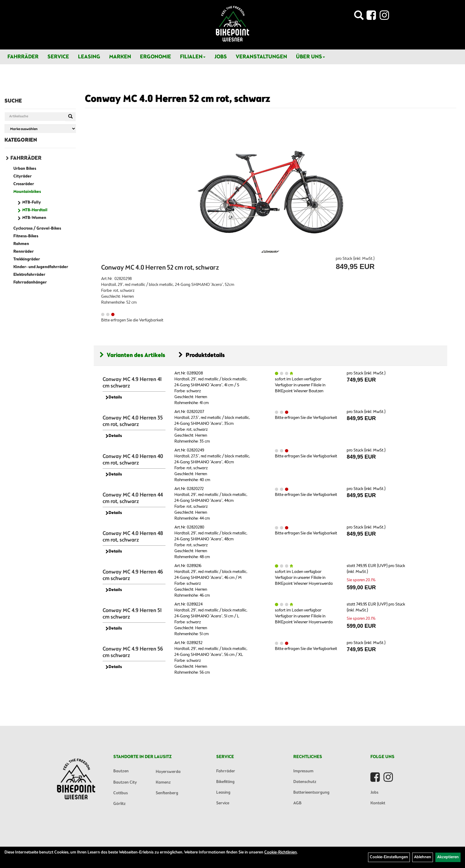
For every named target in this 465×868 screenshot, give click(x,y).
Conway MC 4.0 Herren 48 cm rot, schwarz (133, 537)
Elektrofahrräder (29, 275)
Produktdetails (202, 355)
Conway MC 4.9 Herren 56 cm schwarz (133, 652)
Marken (120, 57)
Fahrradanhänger (30, 282)
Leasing (89, 57)
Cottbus (121, 793)
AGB (297, 803)
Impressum (303, 771)
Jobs (221, 57)
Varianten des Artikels (132, 355)
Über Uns (310, 57)
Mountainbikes (27, 192)
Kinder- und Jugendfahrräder (41, 267)
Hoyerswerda (168, 772)
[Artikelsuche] (359, 17)
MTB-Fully (32, 202)
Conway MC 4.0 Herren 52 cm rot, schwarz (177, 99)
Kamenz (163, 783)
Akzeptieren (448, 857)
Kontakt (378, 803)
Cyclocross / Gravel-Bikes (37, 229)
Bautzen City (125, 783)
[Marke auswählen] (40, 129)
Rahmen (21, 244)
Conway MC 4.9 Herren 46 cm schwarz (133, 575)
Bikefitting (225, 782)
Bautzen (121, 771)
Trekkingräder (27, 259)
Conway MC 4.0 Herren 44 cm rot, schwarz (133, 498)
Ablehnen (423, 857)
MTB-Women (34, 218)
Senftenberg (167, 793)
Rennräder (24, 252)
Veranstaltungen (261, 57)
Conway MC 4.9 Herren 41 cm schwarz (132, 383)
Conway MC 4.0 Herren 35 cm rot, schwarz (133, 421)
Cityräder (23, 176)
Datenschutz (305, 782)
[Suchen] (70, 117)
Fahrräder (23, 57)
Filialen (193, 57)
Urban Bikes (25, 169)
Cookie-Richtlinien (281, 852)
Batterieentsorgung (311, 793)
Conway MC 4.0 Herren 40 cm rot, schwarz (133, 460)
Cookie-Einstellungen (389, 857)
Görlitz (120, 804)
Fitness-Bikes (26, 236)
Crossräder (24, 184)
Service (58, 57)
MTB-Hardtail (35, 210)
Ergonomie (156, 57)
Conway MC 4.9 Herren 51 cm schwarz (132, 614)
